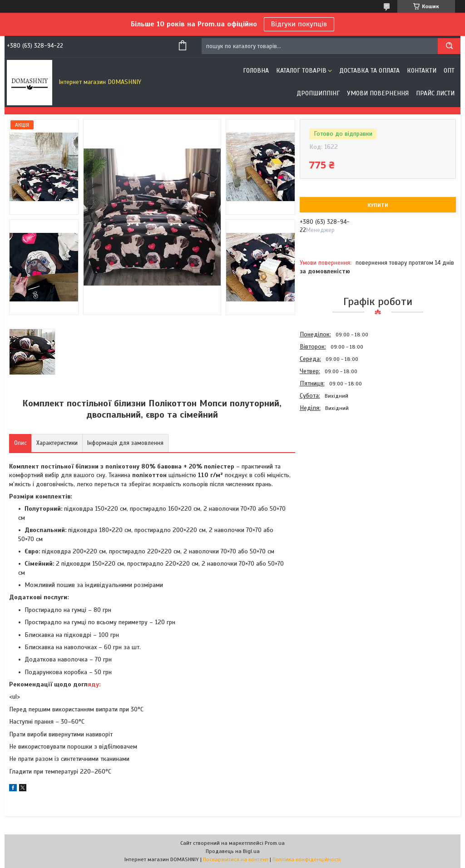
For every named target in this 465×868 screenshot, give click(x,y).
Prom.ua (275, 843)
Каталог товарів (301, 71)
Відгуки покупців (299, 24)
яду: (94, 684)
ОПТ (449, 71)
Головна (256, 71)
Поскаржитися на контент (236, 859)
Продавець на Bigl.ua (233, 851)
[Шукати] (449, 46)
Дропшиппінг (318, 93)
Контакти (422, 71)
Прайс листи (435, 93)
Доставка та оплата (369, 71)
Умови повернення (378, 93)
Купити (378, 205)
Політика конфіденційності (307, 859)
